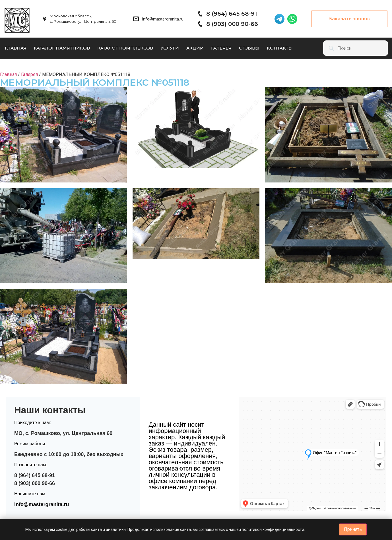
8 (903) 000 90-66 (232, 24)
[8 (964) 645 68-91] (200, 14)
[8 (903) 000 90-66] (200, 24)
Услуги (170, 48)
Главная (16, 48)
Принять (353, 529)
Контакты (280, 48)
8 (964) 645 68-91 (232, 14)
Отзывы (249, 48)
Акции (195, 48)
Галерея (221, 48)
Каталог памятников (62, 48)
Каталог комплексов (125, 48)
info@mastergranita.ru (42, 504)
